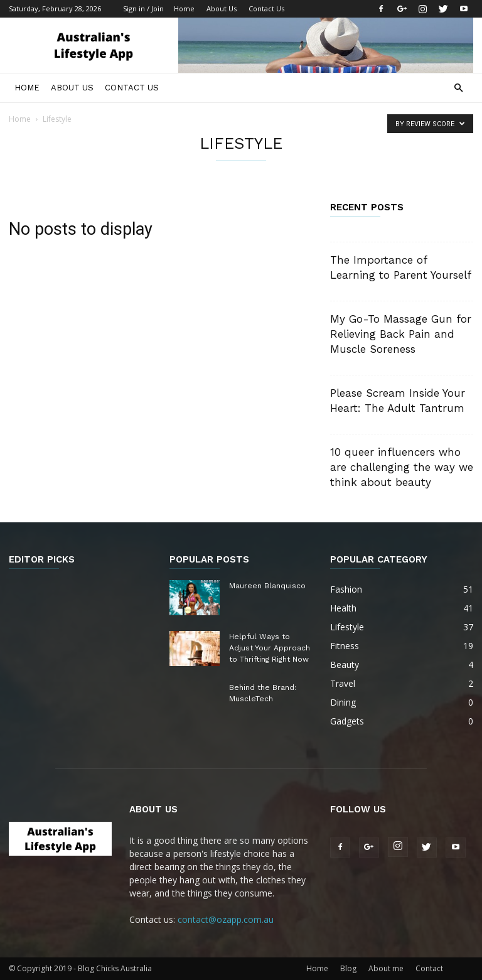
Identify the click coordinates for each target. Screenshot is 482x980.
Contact (429, 968)
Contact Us (266, 8)
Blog (348, 968)
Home (184, 8)
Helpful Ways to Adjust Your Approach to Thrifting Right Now (270, 648)
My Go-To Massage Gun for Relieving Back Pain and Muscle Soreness (401, 334)
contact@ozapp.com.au (226, 919)
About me (386, 968)
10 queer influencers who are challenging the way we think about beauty (402, 467)
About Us (222, 8)
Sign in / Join (143, 8)
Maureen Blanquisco (267, 586)
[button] (458, 88)
